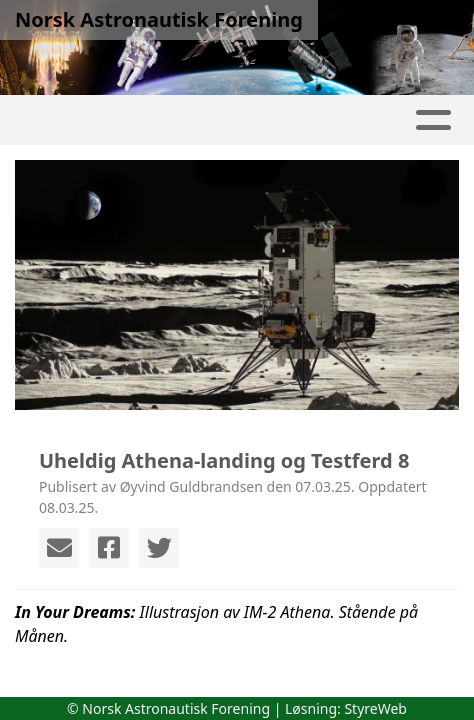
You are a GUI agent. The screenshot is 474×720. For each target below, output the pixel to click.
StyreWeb (375, 708)
